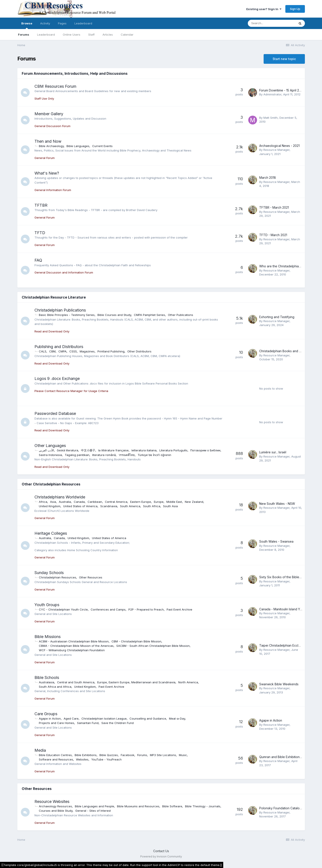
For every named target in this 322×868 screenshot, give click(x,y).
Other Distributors (139, 351)
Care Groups (46, 714)
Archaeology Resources (55, 806)
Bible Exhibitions (86, 755)
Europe (159, 502)
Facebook (128, 755)
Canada (79, 502)
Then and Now (48, 141)
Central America (116, 502)
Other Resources (91, 577)
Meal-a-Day (177, 718)
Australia (65, 502)
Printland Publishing (111, 351)
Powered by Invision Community (161, 856)
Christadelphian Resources (58, 577)
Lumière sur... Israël (273, 452)
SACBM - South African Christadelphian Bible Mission (153, 646)
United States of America (80, 506)
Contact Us (161, 851)
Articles (108, 35)
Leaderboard (46, 35)
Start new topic (284, 59)
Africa (43, 502)
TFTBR (41, 205)
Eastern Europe (141, 502)
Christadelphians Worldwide (60, 497)
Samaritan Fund (88, 723)
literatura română (104, 455)
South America (130, 506)
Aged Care (71, 718)
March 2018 (268, 178)
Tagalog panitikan (77, 455)
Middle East (174, 502)
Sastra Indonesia (50, 455)
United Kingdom (50, 506)
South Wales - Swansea (276, 541)
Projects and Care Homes (57, 723)
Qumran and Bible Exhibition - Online (286, 757)
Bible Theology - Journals (203, 806)
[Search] (272, 23)
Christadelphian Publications (60, 310)
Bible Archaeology (51, 146)
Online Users (72, 35)
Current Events (102, 146)
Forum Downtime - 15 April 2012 (282, 90)
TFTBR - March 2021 (274, 207)
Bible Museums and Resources (138, 806)
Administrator (272, 94)
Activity (45, 23)
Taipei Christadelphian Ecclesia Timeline (288, 645)
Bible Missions (48, 637)
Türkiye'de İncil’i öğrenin (154, 455)
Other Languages (50, 446)
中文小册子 (88, 450)
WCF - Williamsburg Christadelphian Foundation (72, 650)
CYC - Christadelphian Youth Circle (63, 609)
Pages (62, 23)
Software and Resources (56, 759)
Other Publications (181, 315)
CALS (43, 351)
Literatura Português (173, 450)
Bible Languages (78, 146)
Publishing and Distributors (59, 347)
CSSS (73, 351)
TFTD (40, 233)
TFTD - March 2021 (273, 235)
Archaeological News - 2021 (279, 146)
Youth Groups (47, 605)
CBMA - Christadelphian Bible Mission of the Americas (76, 646)
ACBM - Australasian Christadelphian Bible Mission (74, 641)
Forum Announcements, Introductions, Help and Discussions (75, 73)
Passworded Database (55, 413)
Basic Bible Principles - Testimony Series (67, 315)
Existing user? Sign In (264, 9)
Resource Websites (52, 801)
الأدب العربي (46, 450)
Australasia (47, 682)
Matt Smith (271, 118)
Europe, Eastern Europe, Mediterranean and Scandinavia (136, 682)
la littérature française (113, 450)
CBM (52, 351)
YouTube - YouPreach (106, 759)
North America (188, 682)
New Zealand (194, 502)
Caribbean (95, 502)
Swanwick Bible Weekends (279, 684)
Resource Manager (276, 150)
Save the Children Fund (118, 723)
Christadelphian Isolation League (104, 718)
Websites (82, 759)
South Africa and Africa (55, 687)
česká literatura (67, 450)
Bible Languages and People (94, 806)
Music (183, 755)
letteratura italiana (144, 450)
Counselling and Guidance (148, 718)
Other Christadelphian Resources (51, 484)
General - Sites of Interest (93, 811)
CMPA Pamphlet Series (149, 315)
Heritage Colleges (51, 533)
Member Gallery (49, 114)
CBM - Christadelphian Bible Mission (136, 641)
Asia (53, 502)
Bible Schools (47, 677)
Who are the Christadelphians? (281, 266)
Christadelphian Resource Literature (54, 297)
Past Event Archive (179, 609)
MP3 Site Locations (163, 755)
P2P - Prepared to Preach (146, 609)
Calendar (127, 35)
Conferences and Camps (108, 609)
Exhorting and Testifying (277, 317)
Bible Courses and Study (114, 315)
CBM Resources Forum (55, 86)
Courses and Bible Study (56, 811)
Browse (27, 25)
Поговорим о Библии (205, 450)
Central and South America (76, 682)
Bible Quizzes (109, 755)
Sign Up (295, 9)
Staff (91, 35)
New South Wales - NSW (277, 504)
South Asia (170, 506)
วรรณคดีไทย (127, 455)
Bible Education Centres (55, 755)
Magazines (87, 351)
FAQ (38, 260)
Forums (24, 35)
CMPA (62, 351)
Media (40, 750)
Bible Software (172, 806)
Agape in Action (50, 718)
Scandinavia (109, 506)
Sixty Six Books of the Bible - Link (284, 577)
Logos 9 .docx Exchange (57, 378)
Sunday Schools (49, 573)
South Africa (152, 506)
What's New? (47, 173)
